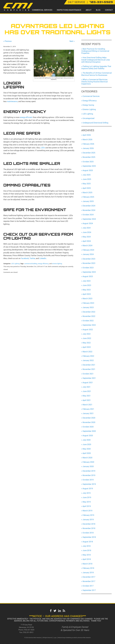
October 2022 (88, 321)
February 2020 (88, 462)
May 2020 (87, 449)
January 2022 (88, 360)
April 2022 (87, 347)
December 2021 (89, 365)
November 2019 (89, 475)
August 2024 (88, 223)
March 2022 (87, 352)
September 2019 (89, 484)
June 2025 (87, 179)
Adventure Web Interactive (84, 638)
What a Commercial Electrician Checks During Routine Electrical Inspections (94, 82)
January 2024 (88, 254)
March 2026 (87, 139)
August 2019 (88, 488)
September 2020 (89, 431)
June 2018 (87, 550)
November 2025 (89, 157)
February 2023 (88, 303)
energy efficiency (43, 264)
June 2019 (87, 497)
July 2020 (87, 440)
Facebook (25, 258)
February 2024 (88, 250)
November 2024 (89, 210)
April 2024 (87, 241)
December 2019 (89, 471)
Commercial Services (42, 10)
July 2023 (87, 281)
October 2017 (88, 586)
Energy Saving (88, 105)
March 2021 (87, 405)
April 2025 (87, 188)
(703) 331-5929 (29, 630)
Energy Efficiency (90, 101)
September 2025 (89, 166)
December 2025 (89, 153)
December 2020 (89, 418)
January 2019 (88, 520)
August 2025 (88, 170)
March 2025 (87, 192)
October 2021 (88, 374)
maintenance (12, 101)
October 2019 (88, 480)
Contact (109, 10)
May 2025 (87, 184)
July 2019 (87, 493)
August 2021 (88, 382)
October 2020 (88, 427)
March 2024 (87, 245)
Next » (72, 41)
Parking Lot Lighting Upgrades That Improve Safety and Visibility (96, 67)
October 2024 (88, 215)
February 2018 (88, 568)
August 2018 (88, 542)
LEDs (43, 148)
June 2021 (87, 391)
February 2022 (88, 356)
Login (55, 638)
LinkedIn (43, 258)
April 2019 (87, 506)
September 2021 (89, 378)
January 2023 (88, 307)
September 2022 (89, 325)
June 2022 (87, 338)
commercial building (31, 264)
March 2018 (87, 564)
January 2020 (88, 466)
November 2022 (89, 316)
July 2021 (87, 387)
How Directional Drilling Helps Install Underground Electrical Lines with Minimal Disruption (96, 60)
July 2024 (87, 228)
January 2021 (88, 413)
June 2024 (87, 232)
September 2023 (89, 272)
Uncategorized (88, 118)
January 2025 (88, 201)
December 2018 (89, 524)
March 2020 (87, 458)
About (89, 10)
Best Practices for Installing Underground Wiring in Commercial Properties (95, 51)
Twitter (32, 258)
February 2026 (88, 144)
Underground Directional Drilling (95, 123)
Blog (98, 10)
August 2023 (88, 276)
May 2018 (87, 555)
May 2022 (87, 343)
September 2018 (89, 537)
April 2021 (87, 400)
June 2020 (87, 444)
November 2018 (89, 528)
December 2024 (89, 206)
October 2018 (88, 533)
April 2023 (87, 294)
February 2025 (88, 197)
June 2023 (87, 285)
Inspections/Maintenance (69, 10)
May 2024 (87, 237)
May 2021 (87, 396)
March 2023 (87, 298)
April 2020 (87, 453)
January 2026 (88, 148)
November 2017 (89, 581)
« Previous (7, 41)
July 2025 (87, 175)
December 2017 (89, 577)
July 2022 (87, 334)
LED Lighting (15, 264)
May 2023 (87, 290)
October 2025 (88, 162)
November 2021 (89, 369)
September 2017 (89, 590)
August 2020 (88, 435)
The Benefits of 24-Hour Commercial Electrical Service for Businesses (96, 74)
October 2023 (88, 268)
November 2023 (89, 263)
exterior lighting (57, 264)
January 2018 (88, 573)
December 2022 (89, 312)
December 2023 (89, 259)
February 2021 (88, 409)
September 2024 (89, 219)
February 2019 (88, 515)
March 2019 (87, 511)
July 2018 (87, 546)
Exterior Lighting (89, 109)
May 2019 (87, 502)
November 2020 (89, 422)
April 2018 (87, 559)
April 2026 (87, 135)
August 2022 (88, 329)
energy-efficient (26, 117)
